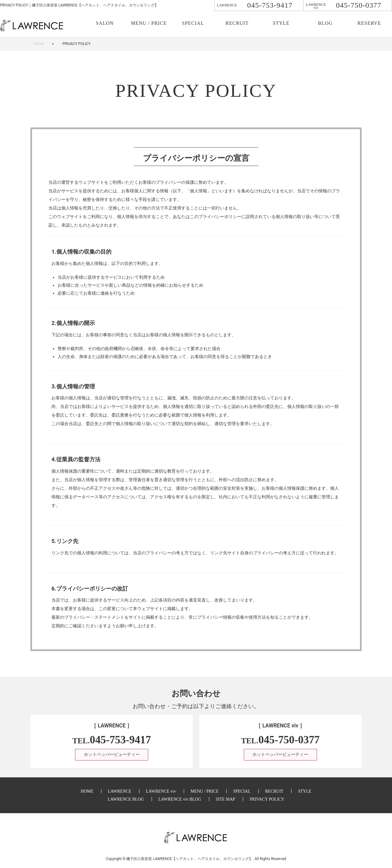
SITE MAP (225, 799)
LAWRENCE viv (161, 791)
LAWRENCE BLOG (126, 799)
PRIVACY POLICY (267, 799)
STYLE (281, 23)
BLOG (325, 23)
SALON (105, 23)
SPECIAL (193, 23)
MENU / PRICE (149, 23)
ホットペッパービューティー (112, 755)
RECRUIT (237, 23)
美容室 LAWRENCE (190, 859)
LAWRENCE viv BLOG (180, 799)
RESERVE (369, 23)
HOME (39, 44)
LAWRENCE (120, 791)
